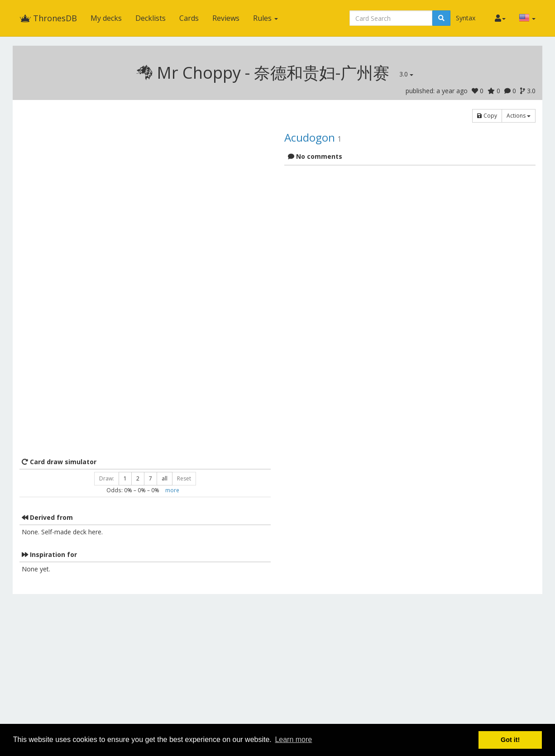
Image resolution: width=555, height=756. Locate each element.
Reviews (226, 18)
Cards (189, 18)
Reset (184, 478)
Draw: (107, 478)
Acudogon (310, 137)
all (165, 478)
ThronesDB (48, 18)
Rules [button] (266, 18)
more (172, 490)
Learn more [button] (293, 739)
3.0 (406, 74)
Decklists (151, 18)
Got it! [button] (510, 740)
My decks (106, 18)
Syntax (466, 18)
